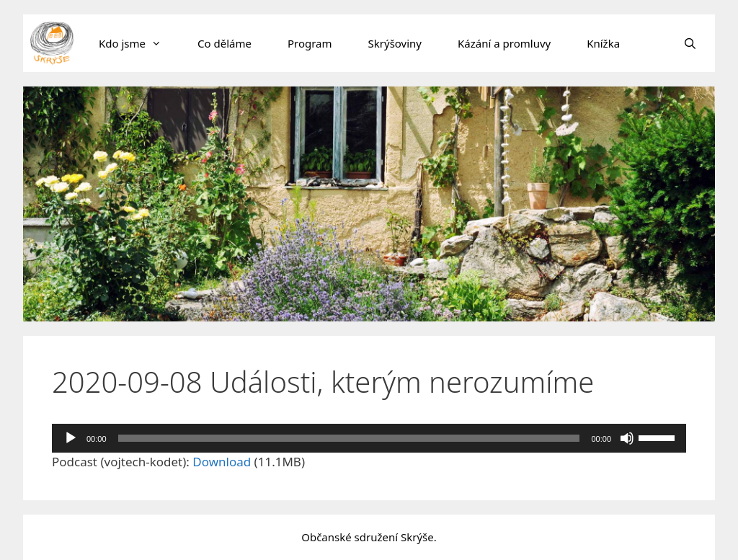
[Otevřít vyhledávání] (690, 43)
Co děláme (224, 43)
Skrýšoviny (395, 43)
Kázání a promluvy (504, 43)
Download (222, 462)
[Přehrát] (71, 438)
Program (310, 43)
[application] (369, 438)
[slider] (349, 438)
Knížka (603, 43)
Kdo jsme (139, 43)
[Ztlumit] (627, 438)
